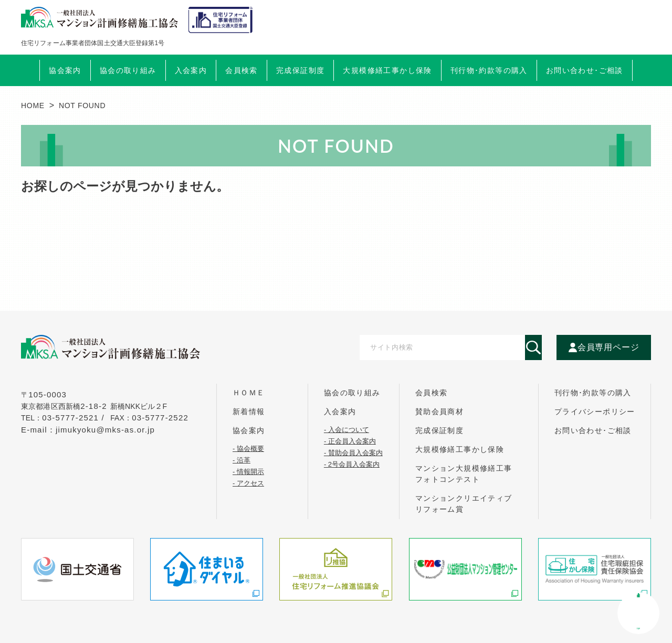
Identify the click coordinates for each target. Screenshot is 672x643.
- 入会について (346, 429)
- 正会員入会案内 (350, 441)
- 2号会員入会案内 (352, 464)
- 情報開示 (248, 471)
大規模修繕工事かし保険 (460, 449)
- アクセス (248, 483)
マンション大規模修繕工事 (464, 474)
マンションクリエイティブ (464, 504)
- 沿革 (241, 460)
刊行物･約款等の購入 (593, 393)
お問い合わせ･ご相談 (593, 430)
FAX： (149, 418)
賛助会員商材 (439, 412)
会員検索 (241, 70)
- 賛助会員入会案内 (353, 452)
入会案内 (340, 412)
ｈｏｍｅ (249, 393)
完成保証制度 (439, 430)
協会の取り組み (352, 393)
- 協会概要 (248, 448)
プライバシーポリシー (595, 412)
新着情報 (249, 412)
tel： (64, 418)
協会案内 (249, 430)
